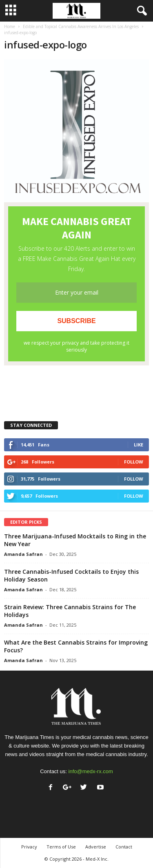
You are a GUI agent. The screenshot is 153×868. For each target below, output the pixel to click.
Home (10, 26)
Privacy (29, 847)
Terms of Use (61, 847)
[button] (140, 11)
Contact (124, 847)
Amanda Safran (23, 554)
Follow (134, 462)
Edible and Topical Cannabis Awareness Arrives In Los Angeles (81, 26)
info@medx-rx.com (91, 771)
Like (139, 445)
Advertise (96, 847)
